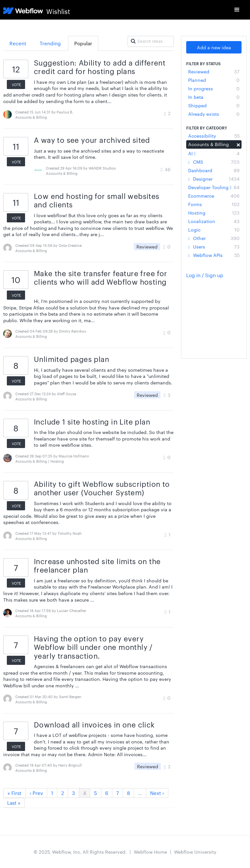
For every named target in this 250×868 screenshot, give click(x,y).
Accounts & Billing (214, 144)
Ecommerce (214, 196)
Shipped (214, 105)
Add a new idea (214, 47)
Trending (50, 43)
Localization (214, 221)
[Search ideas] (151, 41)
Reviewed (214, 71)
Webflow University (195, 852)
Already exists (214, 114)
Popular (83, 43)
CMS (214, 162)
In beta (214, 97)
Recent (18, 43)
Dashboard (214, 170)
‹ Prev (36, 793)
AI (214, 153)
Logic (214, 230)
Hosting (214, 213)
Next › (157, 793)
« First (14, 793)
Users (214, 247)
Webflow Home (150, 852)
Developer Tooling (214, 187)
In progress (214, 88)
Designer (214, 179)
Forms (214, 204)
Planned (214, 80)
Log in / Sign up (205, 275)
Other (214, 238)
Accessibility (214, 136)
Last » (14, 803)
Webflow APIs (214, 255)
